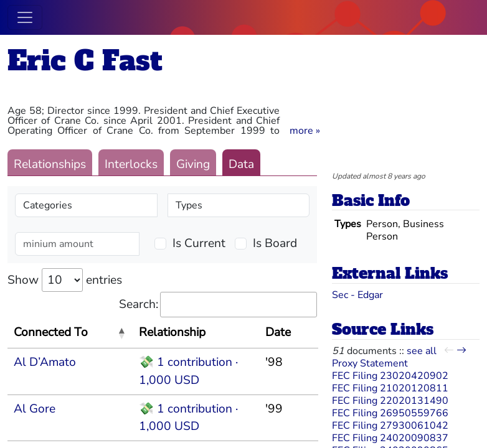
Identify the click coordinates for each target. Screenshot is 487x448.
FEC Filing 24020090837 (390, 438)
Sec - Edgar (357, 295)
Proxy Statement (370, 363)
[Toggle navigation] (25, 17)
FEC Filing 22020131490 (390, 401)
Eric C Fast (85, 61)
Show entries (65, 280)
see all (422, 351)
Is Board (275, 243)
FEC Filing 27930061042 (390, 426)
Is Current (199, 243)
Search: (218, 305)
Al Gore (35, 409)
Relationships (50, 164)
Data (241, 164)
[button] (305, 131)
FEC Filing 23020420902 (390, 376)
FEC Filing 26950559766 (390, 413)
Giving (193, 164)
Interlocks (131, 164)
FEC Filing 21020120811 (390, 388)
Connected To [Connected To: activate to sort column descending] (51, 332)
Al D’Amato (45, 362)
